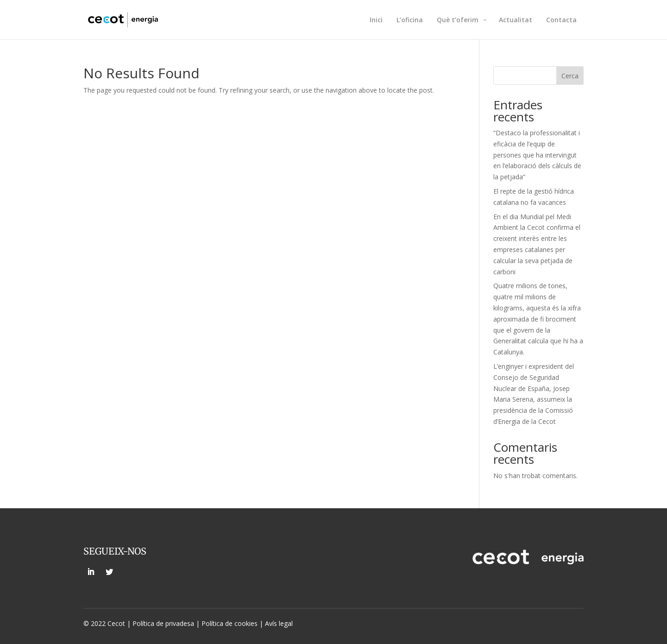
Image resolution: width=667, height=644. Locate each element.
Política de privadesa (163, 623)
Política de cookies (230, 623)
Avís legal (279, 623)
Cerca (570, 76)
